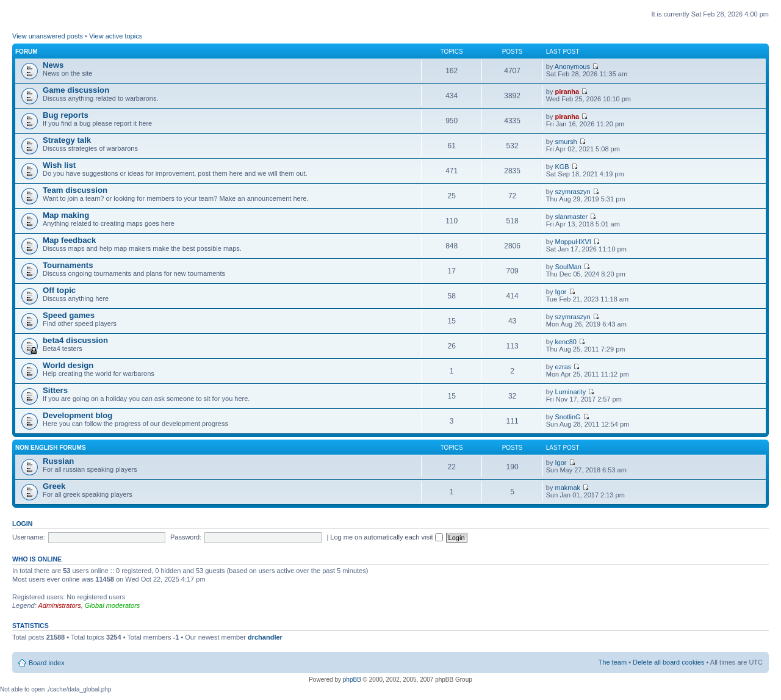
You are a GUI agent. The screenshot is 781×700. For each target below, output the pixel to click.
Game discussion (76, 90)
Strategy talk (67, 140)
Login (22, 524)
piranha (567, 92)
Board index (47, 663)
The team (613, 662)
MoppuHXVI (573, 242)
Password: (186, 537)
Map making (66, 215)
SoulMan (568, 267)
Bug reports (66, 115)
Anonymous (572, 67)
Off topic (59, 290)
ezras (563, 367)
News (53, 65)
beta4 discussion (75, 340)
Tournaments (68, 265)
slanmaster (571, 217)
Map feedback (69, 240)
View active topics (116, 36)
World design (68, 365)
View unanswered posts (48, 36)
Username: (29, 537)
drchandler (265, 637)
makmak (567, 488)
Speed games (69, 315)
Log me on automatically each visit (386, 537)
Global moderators (113, 605)
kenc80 (565, 342)
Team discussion (75, 190)
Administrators (59, 605)
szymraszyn (572, 192)
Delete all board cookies (668, 662)
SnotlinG (567, 417)
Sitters (55, 390)
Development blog (77, 415)
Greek (54, 486)
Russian (58, 461)
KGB (562, 167)
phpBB (352, 680)
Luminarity (570, 392)
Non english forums (51, 448)
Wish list (59, 165)
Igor (560, 292)
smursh (566, 142)
